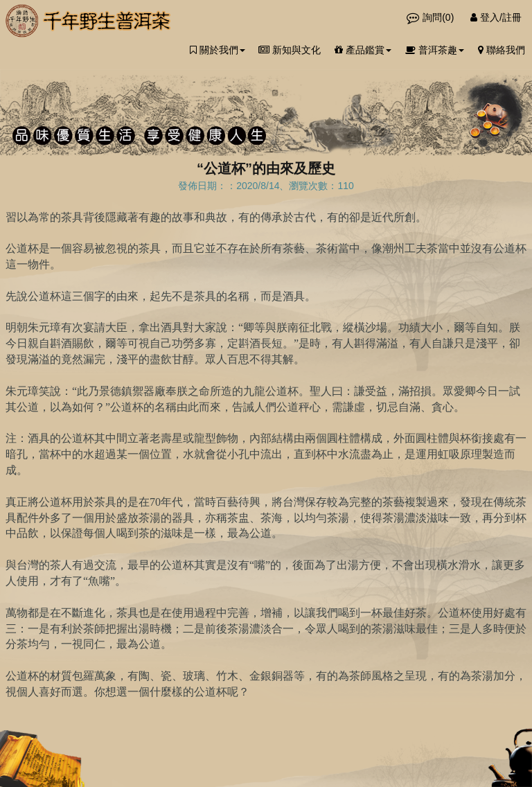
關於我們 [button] (218, 50)
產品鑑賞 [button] (363, 50)
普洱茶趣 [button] (435, 50)
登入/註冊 (496, 17)
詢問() (432, 17)
